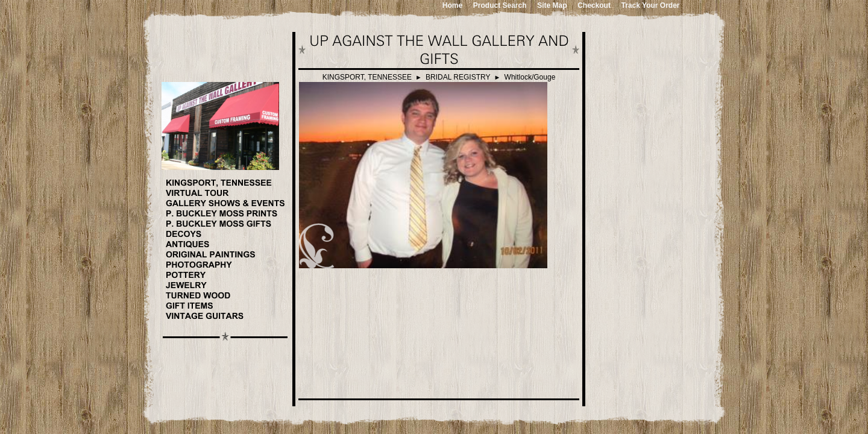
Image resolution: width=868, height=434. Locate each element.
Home (452, 5)
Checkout (594, 5)
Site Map (552, 5)
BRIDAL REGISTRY (458, 77)
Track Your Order (651, 5)
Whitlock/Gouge (530, 77)
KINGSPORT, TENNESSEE (367, 77)
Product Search (500, 5)
